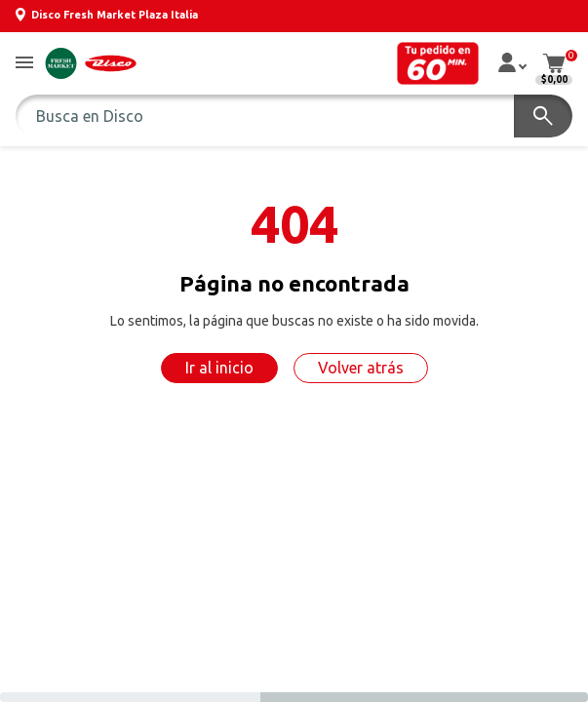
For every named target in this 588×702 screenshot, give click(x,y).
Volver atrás (361, 368)
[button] (24, 64)
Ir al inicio (219, 368)
